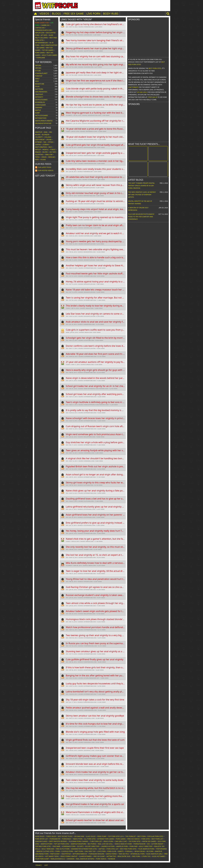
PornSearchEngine (96, 854)
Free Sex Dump (99, 856)
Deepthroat (40, 140)
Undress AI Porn (108, 846)
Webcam (51, 157)
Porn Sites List (112, 849)
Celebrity (39, 137)
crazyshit (39, 94)
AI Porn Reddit (157, 844)
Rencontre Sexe (124, 856)
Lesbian (46, 145)
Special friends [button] (43, 19)
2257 (46, 865)
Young (43, 159)
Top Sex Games (48, 50)
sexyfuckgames (41, 100)
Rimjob (38, 152)
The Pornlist (131, 836)
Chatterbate (133, 87)
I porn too (146, 856)
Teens (37, 157)
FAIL (45, 142)
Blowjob (46, 135)
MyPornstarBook (80, 854)
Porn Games (40, 53)
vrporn (38, 68)
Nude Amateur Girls (154, 854)
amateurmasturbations (45, 121)
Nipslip (38, 149)
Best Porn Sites (155, 68)
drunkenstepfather (43, 123)
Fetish (51, 142)
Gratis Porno (111, 854)
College (48, 137)
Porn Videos (101, 859)
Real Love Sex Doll (105, 844)
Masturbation (41, 147)
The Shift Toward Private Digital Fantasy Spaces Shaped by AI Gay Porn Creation (141, 186)
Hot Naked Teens (52, 856)
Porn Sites (146, 839)
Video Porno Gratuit (69, 856)
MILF (50, 147)
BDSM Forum (140, 851)
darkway (39, 107)
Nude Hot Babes (159, 856)
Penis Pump (102, 836)
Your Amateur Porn (146, 849)
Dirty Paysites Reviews (58, 841)
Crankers (71, 859)
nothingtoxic (41, 118)
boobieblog (40, 102)
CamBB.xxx (45, 25)
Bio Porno (92, 844)
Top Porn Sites (134, 841)
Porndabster (55, 839)
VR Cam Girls (142, 92)
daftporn (39, 89)
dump (37, 113)
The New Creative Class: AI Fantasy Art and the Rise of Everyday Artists (142, 195)
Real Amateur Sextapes (85, 859)
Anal (46, 132)
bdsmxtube (40, 84)
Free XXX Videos (134, 839)
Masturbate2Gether (49, 45)
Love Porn (101, 851)
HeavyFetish (66, 854)
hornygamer (40, 105)
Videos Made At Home (123, 844)
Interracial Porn (138, 854)
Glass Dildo (91, 836)
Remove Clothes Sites (45, 851)
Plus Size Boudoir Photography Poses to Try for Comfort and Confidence (141, 217)
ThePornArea (161, 849)
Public (53, 149)
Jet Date (44, 35)
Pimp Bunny (55, 854)
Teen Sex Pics (124, 854)
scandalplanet (41, 73)
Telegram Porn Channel (79, 841)
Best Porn (142, 836)
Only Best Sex (90, 851)
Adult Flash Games (50, 55)
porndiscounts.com (43, 30)
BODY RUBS (111, 14)
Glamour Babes (85, 856)
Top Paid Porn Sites (43, 846)
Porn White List (42, 839)
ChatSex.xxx (40, 28)
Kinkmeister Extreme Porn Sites (84, 849)
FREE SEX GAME (74, 14)
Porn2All (129, 851)
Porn (57, 851)
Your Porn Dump (42, 859)
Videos (44, 14)
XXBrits (121, 851)
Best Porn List (157, 839)
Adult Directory (146, 846)
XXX (148, 844)
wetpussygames (42, 115)
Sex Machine (79, 836)
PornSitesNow (139, 844)
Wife (37, 159)
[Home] (35, 14)
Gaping (38, 145)
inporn (38, 65)
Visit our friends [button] (55, 833)
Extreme (38, 142)
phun (37, 86)
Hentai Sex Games (149, 841)
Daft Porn (79, 851)
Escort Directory (92, 846)
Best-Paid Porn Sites (128, 849)
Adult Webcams (48, 849)
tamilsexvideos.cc (58, 859)
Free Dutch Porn (63, 849)
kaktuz (38, 110)
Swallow (49, 154)
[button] (168, 14)
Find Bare (56, 846)
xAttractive (111, 856)
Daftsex (102, 849)
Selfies (45, 152)
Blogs (56, 14)
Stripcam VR (152, 97)
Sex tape (53, 152)
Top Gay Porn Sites (62, 844)
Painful (46, 149)
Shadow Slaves (41, 841)
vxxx (37, 81)
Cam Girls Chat (121, 841)
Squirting (39, 154)
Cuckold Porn (67, 851)
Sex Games (40, 48)
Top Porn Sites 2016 (116, 836)
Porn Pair (134, 846)
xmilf (37, 79)
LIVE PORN (93, 14)
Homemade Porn (69, 846)
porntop (39, 76)
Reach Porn (108, 841)
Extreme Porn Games (106, 839)
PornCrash (67, 839)
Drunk (49, 140)
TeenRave (111, 859)
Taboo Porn (78, 839)
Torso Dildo (51, 836)
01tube (38, 71)
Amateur (39, 132)
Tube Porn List (96, 841)
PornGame (41, 58)
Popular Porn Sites (155, 836)
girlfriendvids (41, 92)
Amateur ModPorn (78, 844)
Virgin (44, 157)
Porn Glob (112, 851)
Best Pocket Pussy (65, 836)
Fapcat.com (40, 33)
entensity (39, 97)
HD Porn (150, 851)
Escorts (80, 846)
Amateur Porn (47, 844)
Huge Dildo (40, 836)
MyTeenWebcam (41, 43)
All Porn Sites (90, 839)
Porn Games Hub (42, 23)
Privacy (39, 865)
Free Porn (136, 856)
